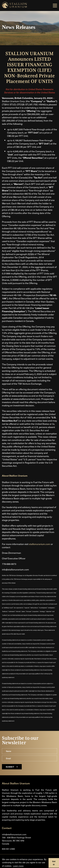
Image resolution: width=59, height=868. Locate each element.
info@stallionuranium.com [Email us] (14, 834)
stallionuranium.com (40, 544)
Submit (12, 767)
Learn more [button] (18, 866)
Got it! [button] (54, 863)
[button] (55, 6)
